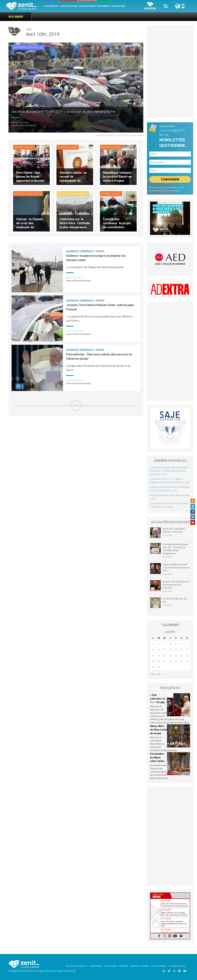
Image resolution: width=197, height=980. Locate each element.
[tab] (160, 896)
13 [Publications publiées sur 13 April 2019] (181, 650)
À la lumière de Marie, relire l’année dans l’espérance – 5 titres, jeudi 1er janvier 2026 (169, 471)
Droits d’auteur (159, 966)
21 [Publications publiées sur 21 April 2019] (187, 656)
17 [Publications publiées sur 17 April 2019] (164, 656)
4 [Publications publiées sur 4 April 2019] (170, 644)
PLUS (76, 406)
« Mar (153, 674)
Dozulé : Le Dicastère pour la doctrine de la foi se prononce (176, 585)
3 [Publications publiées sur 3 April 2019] (164, 644)
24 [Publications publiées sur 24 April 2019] (164, 661)
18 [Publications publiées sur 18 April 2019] (170, 656)
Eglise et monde (87, 6)
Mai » (159, 674)
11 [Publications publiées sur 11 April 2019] (170, 650)
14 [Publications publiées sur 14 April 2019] (187, 650)
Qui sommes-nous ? (77, 966)
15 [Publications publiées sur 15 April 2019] (153, 656)
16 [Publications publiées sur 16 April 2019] (159, 656)
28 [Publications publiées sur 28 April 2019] (187, 661)
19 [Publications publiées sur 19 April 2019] (176, 656)
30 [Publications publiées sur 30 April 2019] (159, 667)
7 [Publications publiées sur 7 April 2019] (187, 644)
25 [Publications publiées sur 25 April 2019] (170, 661)
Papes (38, 194)
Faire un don (118, 6)
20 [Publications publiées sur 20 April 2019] (181, 656)
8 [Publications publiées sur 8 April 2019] (153, 650)
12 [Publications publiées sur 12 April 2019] (176, 650)
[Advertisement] (76, 433)
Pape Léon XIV (51, 6)
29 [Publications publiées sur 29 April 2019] (153, 667)
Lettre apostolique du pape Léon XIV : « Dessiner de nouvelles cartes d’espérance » (175, 549)
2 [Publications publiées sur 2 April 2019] (159, 644)
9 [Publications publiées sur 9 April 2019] (159, 650)
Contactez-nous (177, 966)
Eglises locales (24, 147)
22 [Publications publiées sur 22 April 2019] (153, 661)
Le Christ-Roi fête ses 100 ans (175, 600)
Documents (103, 6)
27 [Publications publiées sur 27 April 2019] (181, 661)
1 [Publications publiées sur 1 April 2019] (153, 644)
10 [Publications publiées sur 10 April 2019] (164, 650)
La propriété (96, 966)
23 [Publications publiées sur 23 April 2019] (159, 661)
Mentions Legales (140, 966)
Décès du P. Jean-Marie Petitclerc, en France (174, 530)
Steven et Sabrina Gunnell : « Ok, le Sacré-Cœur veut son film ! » (176, 568)
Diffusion (124, 966)
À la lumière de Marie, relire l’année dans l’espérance (158, 761)
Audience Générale (69, 194)
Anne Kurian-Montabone (24, 126)
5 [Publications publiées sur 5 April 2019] (176, 644)
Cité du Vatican (69, 6)
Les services (110, 966)
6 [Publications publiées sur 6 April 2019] (181, 644)
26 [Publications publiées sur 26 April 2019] (176, 661)
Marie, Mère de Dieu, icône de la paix (167, 495)
